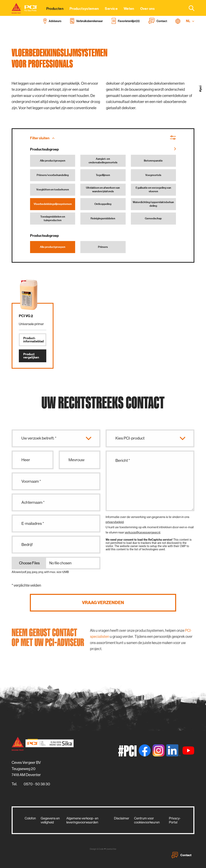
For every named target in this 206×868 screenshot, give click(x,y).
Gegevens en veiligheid (50, 820)
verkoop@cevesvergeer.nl (142, 532)
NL (190, 21)
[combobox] (189, 8)
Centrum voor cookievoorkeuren (147, 820)
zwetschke (111, 849)
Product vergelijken (31, 356)
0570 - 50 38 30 (37, 784)
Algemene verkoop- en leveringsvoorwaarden (82, 820)
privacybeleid (115, 522)
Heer (26, 460)
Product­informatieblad (33, 340)
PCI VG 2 (26, 316)
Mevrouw (77, 460)
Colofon (30, 818)
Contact (181, 855)
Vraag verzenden (103, 603)
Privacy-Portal (175, 820)
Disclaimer (122, 818)
